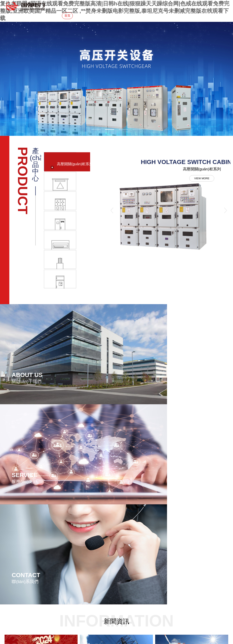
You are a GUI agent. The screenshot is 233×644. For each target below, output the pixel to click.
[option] (116, 79)
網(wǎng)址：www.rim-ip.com (23, 555)
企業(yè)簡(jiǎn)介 (65, 527)
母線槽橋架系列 (96, 563)
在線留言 (59, 555)
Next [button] (226, 206)
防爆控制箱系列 (96, 575)
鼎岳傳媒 (223, 592)
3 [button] (123, 129)
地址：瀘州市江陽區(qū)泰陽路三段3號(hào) (28, 535)
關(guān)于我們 (93, 16)
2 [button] (110, 129)
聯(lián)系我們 (214, 16)
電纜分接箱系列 (96, 540)
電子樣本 (223, 5)
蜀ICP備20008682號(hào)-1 (145, 592)
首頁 (67, 16)
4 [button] (137, 129)
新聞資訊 (154, 16)
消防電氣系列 (94, 569)
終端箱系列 (93, 557)
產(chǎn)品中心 (126, 16)
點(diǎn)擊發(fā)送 (12, 642)
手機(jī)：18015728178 (19, 549)
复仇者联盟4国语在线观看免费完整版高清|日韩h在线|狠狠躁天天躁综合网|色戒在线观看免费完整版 (60, 604)
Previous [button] (112, 206)
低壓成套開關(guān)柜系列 (103, 546)
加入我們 (59, 561)
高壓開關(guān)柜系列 (100, 534)
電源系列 (92, 551)
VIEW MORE (165, 180)
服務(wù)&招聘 (183, 16)
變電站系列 (93, 528)
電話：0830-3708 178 (18, 543)
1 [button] (96, 129)
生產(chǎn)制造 (63, 533)
